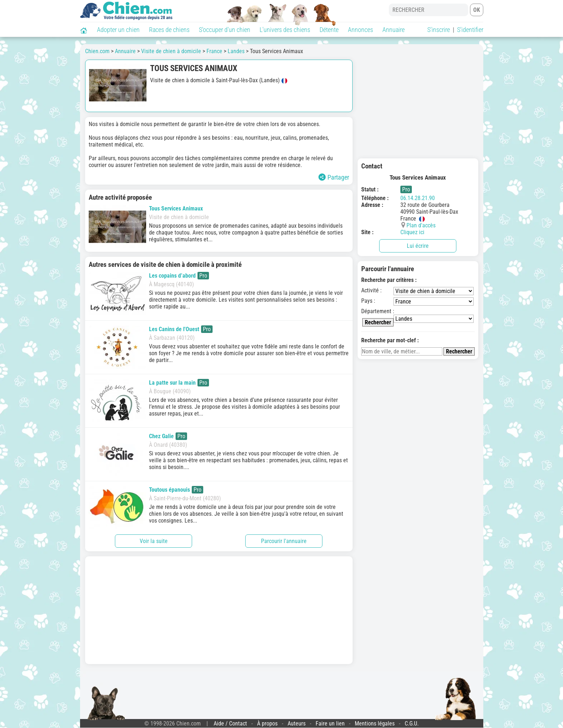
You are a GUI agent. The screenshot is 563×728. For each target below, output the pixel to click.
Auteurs (297, 724)
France (214, 51)
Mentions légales (375, 724)
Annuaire (394, 30)
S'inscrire (439, 30)
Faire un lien (330, 724)
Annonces (360, 30)
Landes (236, 51)
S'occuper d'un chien (225, 30)
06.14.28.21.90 (418, 198)
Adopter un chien (118, 30)
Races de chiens (169, 30)
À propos (267, 724)
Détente (329, 30)
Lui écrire (418, 246)
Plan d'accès (421, 225)
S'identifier (470, 30)
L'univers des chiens (285, 30)
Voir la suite (154, 541)
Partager (334, 177)
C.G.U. (412, 724)
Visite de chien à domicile (171, 51)
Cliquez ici (412, 232)
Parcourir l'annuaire (284, 541)
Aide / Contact (230, 724)
